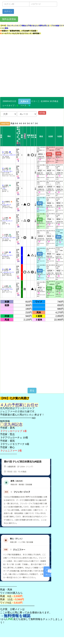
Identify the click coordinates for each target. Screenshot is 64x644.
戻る (32, 391)
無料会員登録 (9, 19)
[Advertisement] (31, 66)
